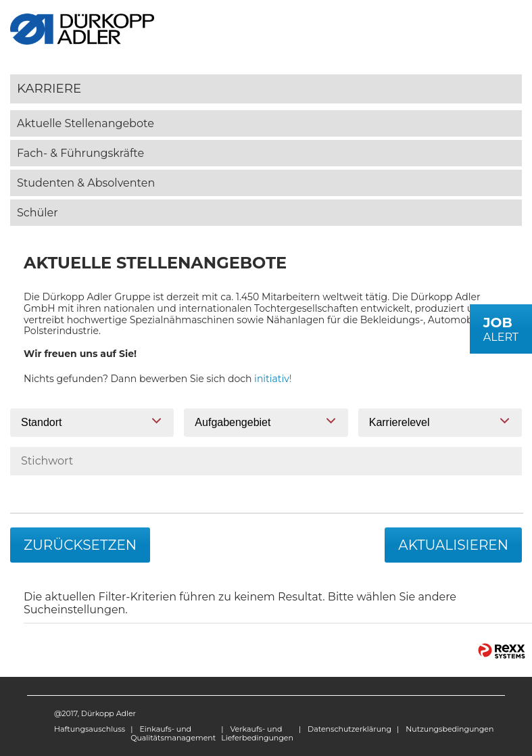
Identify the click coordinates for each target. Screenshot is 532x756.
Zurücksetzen (80, 545)
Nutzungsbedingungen (450, 729)
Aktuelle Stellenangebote (86, 123)
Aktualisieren (453, 545)
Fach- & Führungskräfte (80, 153)
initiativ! (273, 379)
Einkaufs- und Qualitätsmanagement (173, 733)
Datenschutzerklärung (349, 729)
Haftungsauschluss (90, 729)
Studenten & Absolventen (86, 183)
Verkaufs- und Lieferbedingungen (257, 733)
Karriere (49, 88)
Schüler (38, 213)
